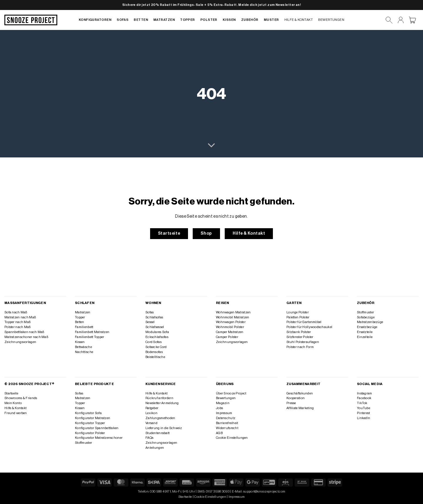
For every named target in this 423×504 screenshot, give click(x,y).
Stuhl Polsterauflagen (303, 342)
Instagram (365, 393)
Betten (141, 20)
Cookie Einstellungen (232, 438)
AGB (219, 433)
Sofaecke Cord (156, 347)
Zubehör (250, 20)
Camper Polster (227, 337)
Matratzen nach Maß (20, 317)
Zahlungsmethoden (160, 418)
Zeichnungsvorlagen (20, 342)
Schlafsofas (154, 317)
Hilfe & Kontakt (299, 20)
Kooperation (296, 398)
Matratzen (164, 20)
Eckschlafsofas (157, 337)
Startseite (11, 393)
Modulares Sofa (157, 332)
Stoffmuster (365, 312)
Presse (291, 403)
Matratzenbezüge (370, 322)
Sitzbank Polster (299, 332)
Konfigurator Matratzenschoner (99, 438)
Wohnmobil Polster (230, 327)
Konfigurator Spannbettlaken (97, 428)
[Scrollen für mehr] (211, 146)
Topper (188, 20)
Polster (209, 20)
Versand (151, 423)
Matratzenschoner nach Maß (26, 337)
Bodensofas (154, 352)
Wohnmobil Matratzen (233, 317)
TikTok (362, 403)
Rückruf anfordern (159, 398)
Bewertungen (331, 20)
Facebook (364, 398)
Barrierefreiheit (227, 423)
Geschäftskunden (300, 393)
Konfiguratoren (95, 20)
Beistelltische (155, 357)
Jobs (219, 408)
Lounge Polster (298, 312)
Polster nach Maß (18, 327)
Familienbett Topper (89, 337)
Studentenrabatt (157, 433)
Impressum (224, 413)
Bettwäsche (83, 347)
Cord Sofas (153, 342)
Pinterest (364, 413)
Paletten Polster (298, 317)
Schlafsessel (155, 327)
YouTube (364, 408)
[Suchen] (389, 20)
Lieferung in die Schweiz (164, 428)
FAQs (149, 438)
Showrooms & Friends (21, 398)
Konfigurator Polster (90, 433)
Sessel (150, 322)
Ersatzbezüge (367, 327)
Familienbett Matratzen (92, 332)
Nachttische (84, 352)
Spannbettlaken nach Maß (24, 332)
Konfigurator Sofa (88, 413)
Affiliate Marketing (300, 408)
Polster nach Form (300, 347)
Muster (271, 20)
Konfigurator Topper (90, 423)
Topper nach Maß (17, 322)
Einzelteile (365, 337)
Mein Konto (13, 403)
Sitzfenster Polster (300, 337)
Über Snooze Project (231, 393)
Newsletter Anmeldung (162, 403)
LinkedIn (364, 418)
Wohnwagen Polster (231, 322)
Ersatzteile (365, 332)
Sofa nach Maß (16, 312)
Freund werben (16, 413)
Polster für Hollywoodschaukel (309, 327)
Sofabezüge (366, 317)
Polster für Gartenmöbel (304, 322)
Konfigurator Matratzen (93, 418)
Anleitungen (155, 448)
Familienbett (84, 327)
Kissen (229, 20)
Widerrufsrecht (227, 428)
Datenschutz (226, 418)
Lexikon (151, 413)
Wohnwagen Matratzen (233, 312)
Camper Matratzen (230, 332)
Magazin (223, 403)
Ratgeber (152, 408)
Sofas (122, 20)
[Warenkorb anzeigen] (412, 20)
